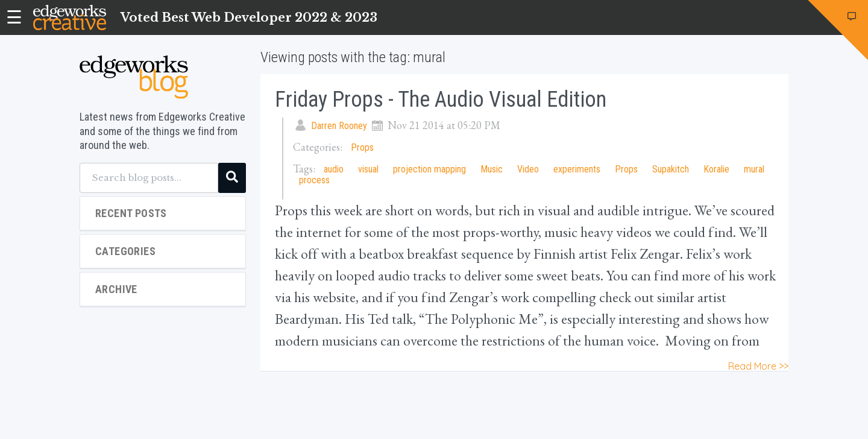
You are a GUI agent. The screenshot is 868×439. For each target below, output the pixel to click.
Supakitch (671, 169)
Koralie (716, 169)
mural (754, 169)
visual (368, 169)
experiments (577, 169)
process (314, 180)
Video (528, 169)
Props (362, 147)
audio (334, 169)
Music (492, 169)
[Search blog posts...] (149, 178)
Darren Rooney (339, 126)
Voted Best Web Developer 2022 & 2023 (249, 17)
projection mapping (429, 169)
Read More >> (758, 366)
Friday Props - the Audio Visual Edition (441, 99)
